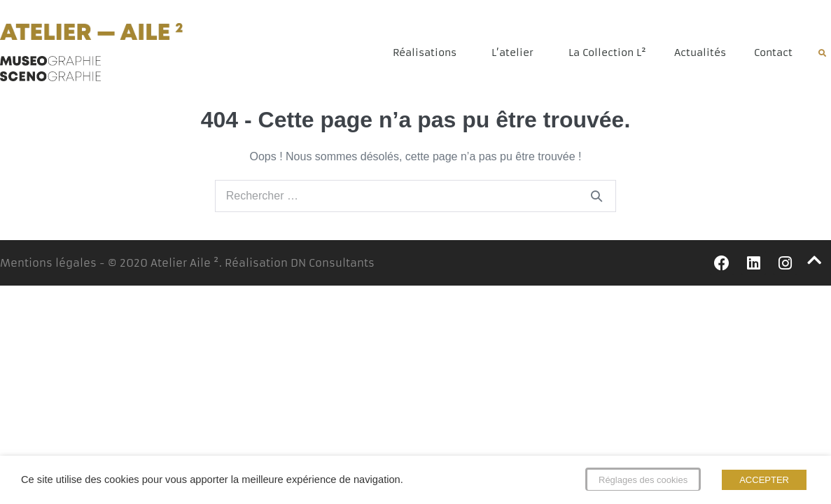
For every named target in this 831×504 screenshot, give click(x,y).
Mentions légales (48, 263)
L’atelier (516, 52)
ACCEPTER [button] (764, 480)
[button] (822, 53)
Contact (773, 52)
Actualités (700, 52)
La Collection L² (607, 52)
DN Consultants (333, 263)
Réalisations (428, 52)
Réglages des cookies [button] (643, 480)
